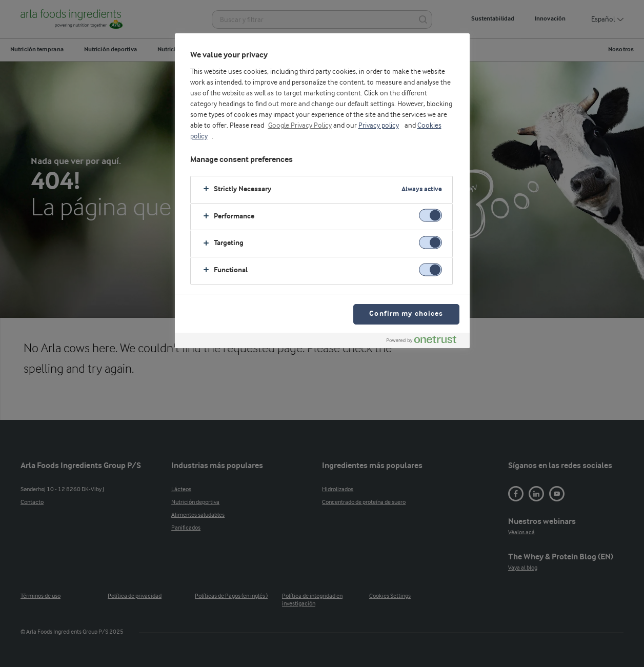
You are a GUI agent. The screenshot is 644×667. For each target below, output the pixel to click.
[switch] (430, 216)
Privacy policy (379, 126)
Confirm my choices (406, 314)
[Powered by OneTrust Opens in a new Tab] (426, 342)
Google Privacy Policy (300, 126)
